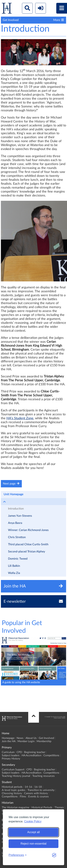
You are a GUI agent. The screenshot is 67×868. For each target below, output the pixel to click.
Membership (44, 741)
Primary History (11, 759)
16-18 (38, 787)
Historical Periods (42, 807)
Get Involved (46, 738)
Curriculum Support (13, 770)
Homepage (8, 738)
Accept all (33, 832)
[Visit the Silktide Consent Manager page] (54, 855)
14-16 (28, 787)
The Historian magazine (16, 807)
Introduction (16, 509)
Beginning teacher (35, 752)
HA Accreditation (31, 755)
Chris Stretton (17, 537)
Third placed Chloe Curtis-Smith (28, 544)
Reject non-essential (33, 844)
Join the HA (9, 741)
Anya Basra (15, 523)
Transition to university (41, 790)
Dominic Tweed (18, 559)
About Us (31, 738)
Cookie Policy (33, 821)
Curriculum (8, 752)
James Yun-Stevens (20, 516)
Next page (11, 484)
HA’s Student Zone (20, 418)
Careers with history (36, 793)
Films (23, 797)
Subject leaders (11, 755)
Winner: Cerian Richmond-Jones (28, 530)
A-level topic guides (14, 790)
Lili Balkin (14, 566)
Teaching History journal (16, 776)
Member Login (26, 741)
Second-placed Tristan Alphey (27, 552)
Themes (59, 807)
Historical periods (12, 787)
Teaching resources (44, 776)
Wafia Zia (14, 573)
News (20, 738)
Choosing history (12, 793)
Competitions (51, 755)
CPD (19, 752)
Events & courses (39, 797)
